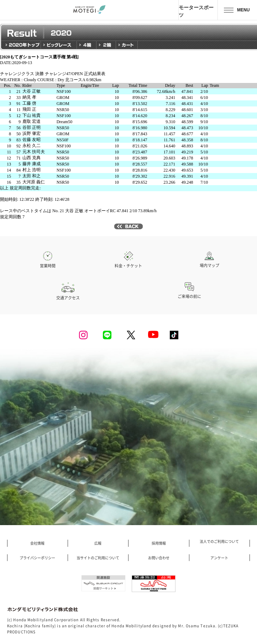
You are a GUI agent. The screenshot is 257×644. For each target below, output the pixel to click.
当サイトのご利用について (98, 558)
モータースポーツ (196, 11)
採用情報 (159, 543)
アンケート (219, 558)
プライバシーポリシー (37, 558)
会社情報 (37, 543)
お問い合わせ (159, 558)
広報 (98, 543)
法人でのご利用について (219, 541)
